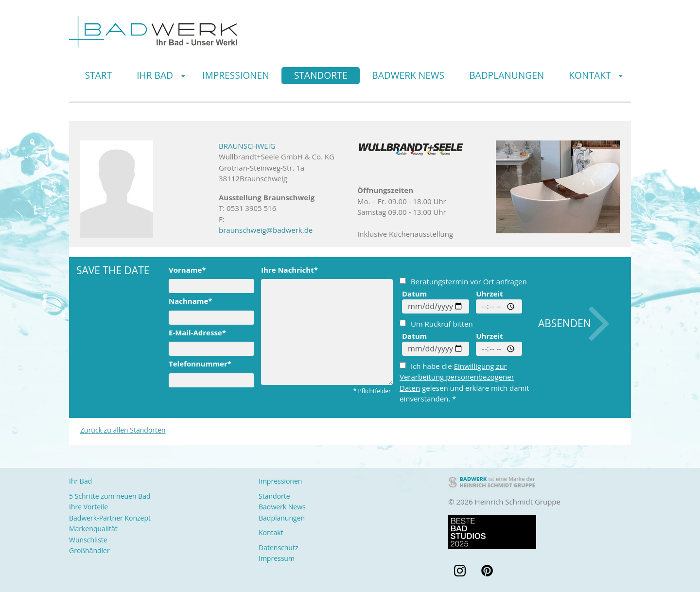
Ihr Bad (155, 75)
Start (99, 75)
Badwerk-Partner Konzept (110, 518)
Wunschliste (88, 540)
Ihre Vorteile (88, 507)
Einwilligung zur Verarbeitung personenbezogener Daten (457, 377)
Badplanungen (507, 75)
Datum (414, 294)
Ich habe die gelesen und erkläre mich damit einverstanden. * (464, 383)
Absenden (565, 323)
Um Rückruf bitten (436, 324)
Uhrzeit (489, 294)
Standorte (321, 75)
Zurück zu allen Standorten (123, 430)
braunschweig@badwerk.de (266, 230)
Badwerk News (408, 75)
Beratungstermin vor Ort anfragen (463, 281)
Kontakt (590, 75)
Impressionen (236, 75)
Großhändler (89, 550)
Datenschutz (278, 548)
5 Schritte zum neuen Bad (110, 496)
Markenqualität (93, 529)
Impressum (277, 558)
